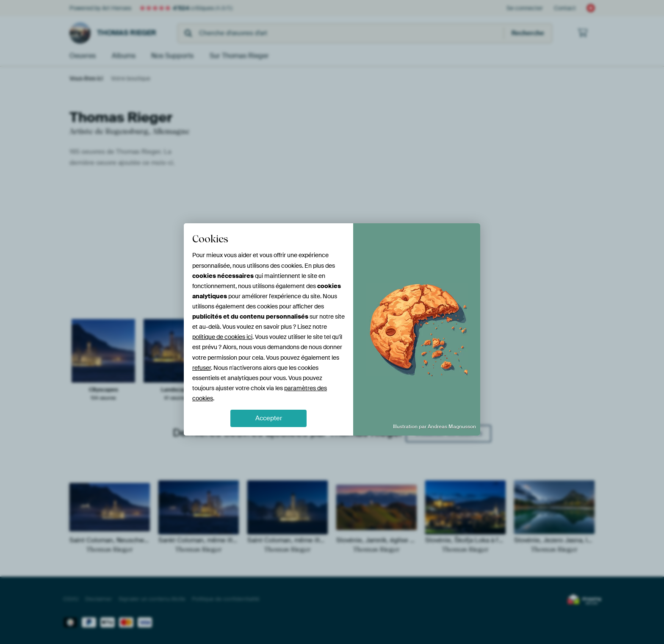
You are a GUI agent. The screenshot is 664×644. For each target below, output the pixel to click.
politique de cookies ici (222, 337)
